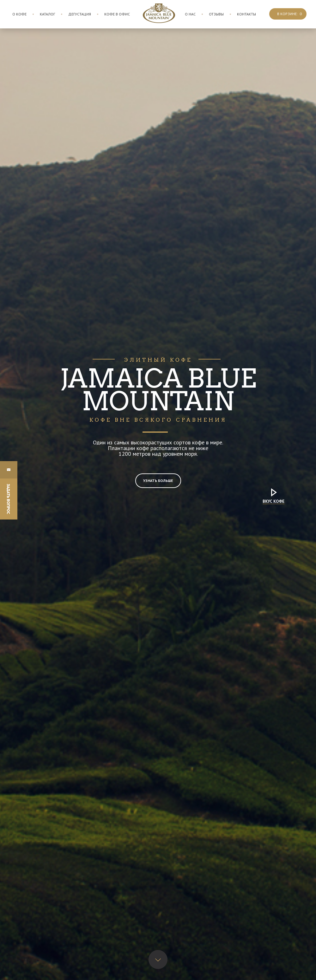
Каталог (47, 14)
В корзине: (289, 14)
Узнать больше (158, 481)
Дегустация (80, 14)
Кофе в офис (117, 14)
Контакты (246, 14)
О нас (190, 14)
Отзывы (216, 14)
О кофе (19, 14)
